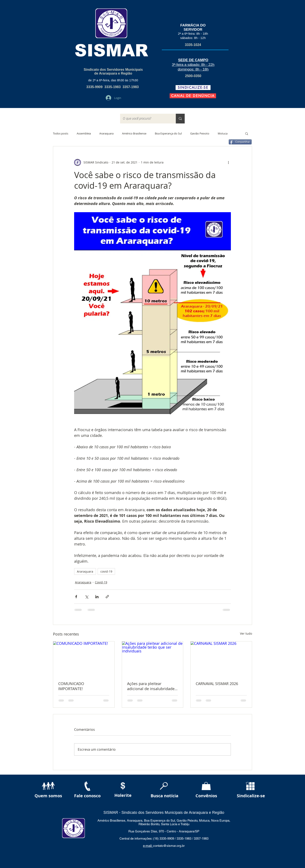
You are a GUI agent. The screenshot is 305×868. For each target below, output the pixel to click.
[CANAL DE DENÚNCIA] (193, 96)
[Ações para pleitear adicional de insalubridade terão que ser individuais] (153, 659)
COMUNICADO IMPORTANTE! (71, 686)
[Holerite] (123, 795)
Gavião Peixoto (200, 133)
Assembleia (84, 133)
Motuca (223, 133)
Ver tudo (246, 633)
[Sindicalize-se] (251, 796)
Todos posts (61, 133)
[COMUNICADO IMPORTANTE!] (84, 659)
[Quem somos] (48, 796)
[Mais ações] (228, 162)
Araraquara (106, 133)
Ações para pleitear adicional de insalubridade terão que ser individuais (151, 686)
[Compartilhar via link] (107, 597)
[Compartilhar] (240, 142)
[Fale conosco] (87, 796)
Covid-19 (101, 582)
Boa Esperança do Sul (168, 133)
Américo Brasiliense (134, 133)
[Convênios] (206, 796)
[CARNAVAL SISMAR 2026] (221, 659)
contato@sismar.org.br (169, 846)
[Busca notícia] (164, 796)
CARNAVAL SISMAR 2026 (217, 684)
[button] (247, 133)
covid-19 (106, 571)
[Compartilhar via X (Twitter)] (87, 597)
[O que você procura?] (145, 119)
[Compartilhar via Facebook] (76, 597)
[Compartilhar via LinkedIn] (97, 597)
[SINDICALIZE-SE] (193, 88)
